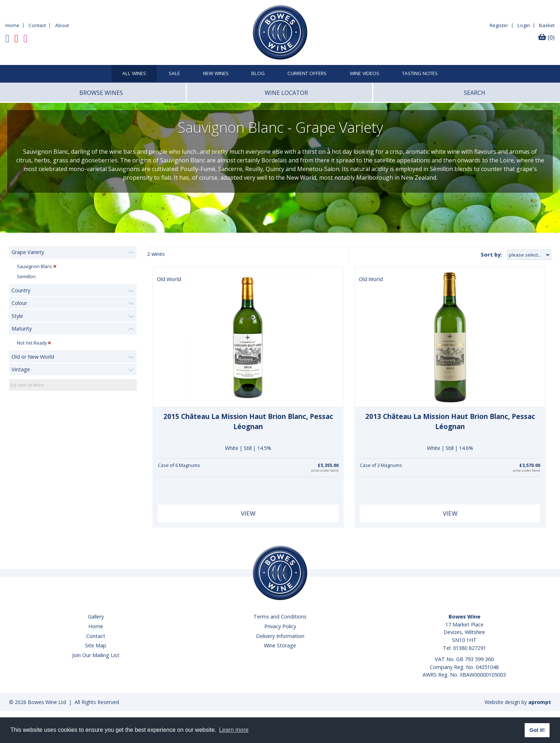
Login (524, 25)
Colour (19, 303)
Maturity (22, 329)
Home (12, 25)
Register (499, 25)
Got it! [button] (537, 730)
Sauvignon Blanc (35, 266)
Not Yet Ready (32, 343)
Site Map (96, 645)
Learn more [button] (234, 730)
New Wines (216, 74)
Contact (37, 25)
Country (21, 290)
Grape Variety (28, 252)
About (62, 25)
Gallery (96, 617)
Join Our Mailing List (96, 655)
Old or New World (33, 357)
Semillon (26, 277)
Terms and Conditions (280, 617)
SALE (174, 74)
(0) (546, 38)
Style (17, 316)
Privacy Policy (280, 626)
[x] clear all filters (27, 385)
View (248, 513)
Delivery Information (280, 636)
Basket (547, 25)
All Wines (134, 74)
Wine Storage (280, 645)
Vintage (21, 369)
